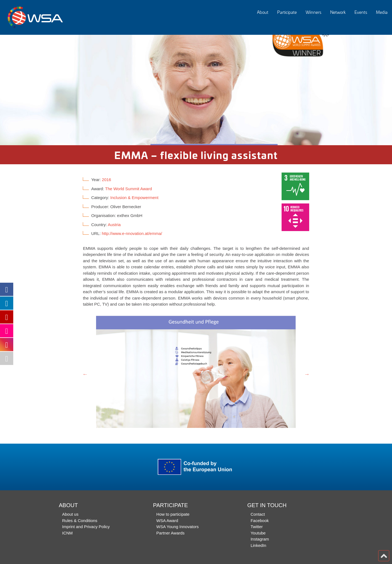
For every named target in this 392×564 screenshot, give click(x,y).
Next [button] (307, 374)
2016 (106, 180)
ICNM (67, 533)
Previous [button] (85, 374)
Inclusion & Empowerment (134, 198)
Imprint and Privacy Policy (86, 527)
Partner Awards (170, 533)
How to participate (173, 514)
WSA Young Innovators (177, 527)
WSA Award (167, 521)
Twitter (257, 527)
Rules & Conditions (80, 521)
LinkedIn (259, 545)
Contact (258, 514)
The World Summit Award (129, 189)
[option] (196, 90)
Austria (114, 225)
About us (70, 514)
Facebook (260, 521)
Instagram (260, 539)
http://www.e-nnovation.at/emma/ (132, 233)
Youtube (258, 533)
